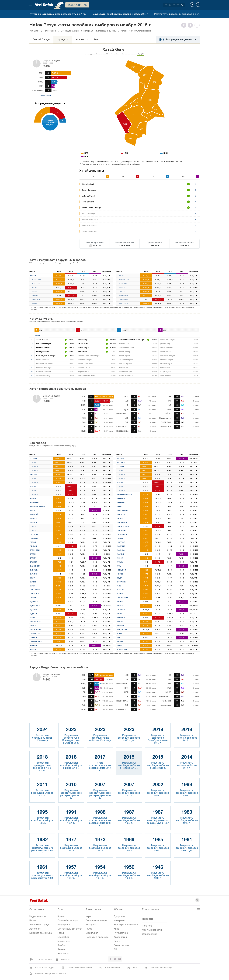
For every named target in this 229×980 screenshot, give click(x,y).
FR (178, 5)
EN (170, 5)
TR (166, 5)
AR (174, 5)
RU (182, 5)
